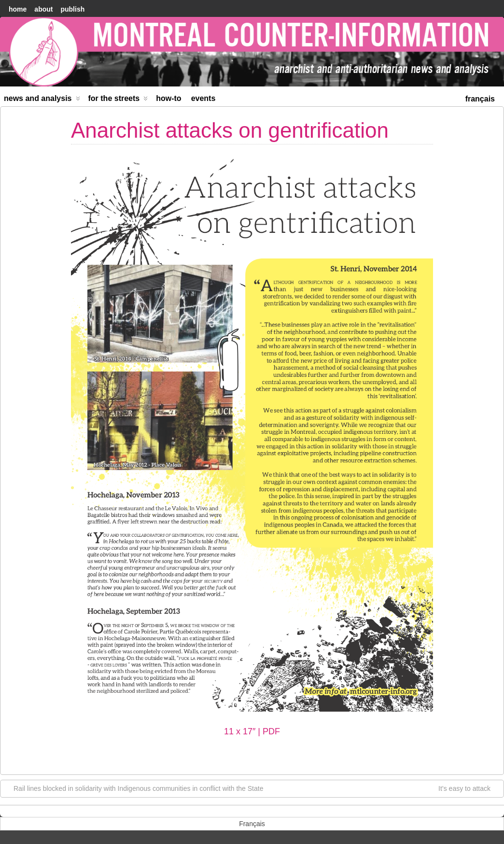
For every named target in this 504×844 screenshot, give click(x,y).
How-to (168, 98)
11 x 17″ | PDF (252, 731)
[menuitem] (480, 98)
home (18, 9)
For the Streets (118, 100)
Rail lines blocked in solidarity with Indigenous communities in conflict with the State (133, 788)
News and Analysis (42, 100)
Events (203, 98)
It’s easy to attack (469, 788)
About (43, 9)
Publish (72, 9)
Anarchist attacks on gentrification (230, 130)
